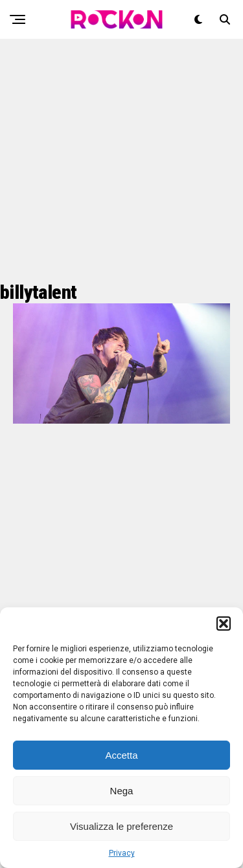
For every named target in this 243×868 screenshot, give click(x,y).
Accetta (121, 755)
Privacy (122, 853)
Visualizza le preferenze (121, 826)
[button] (224, 624)
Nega (122, 791)
